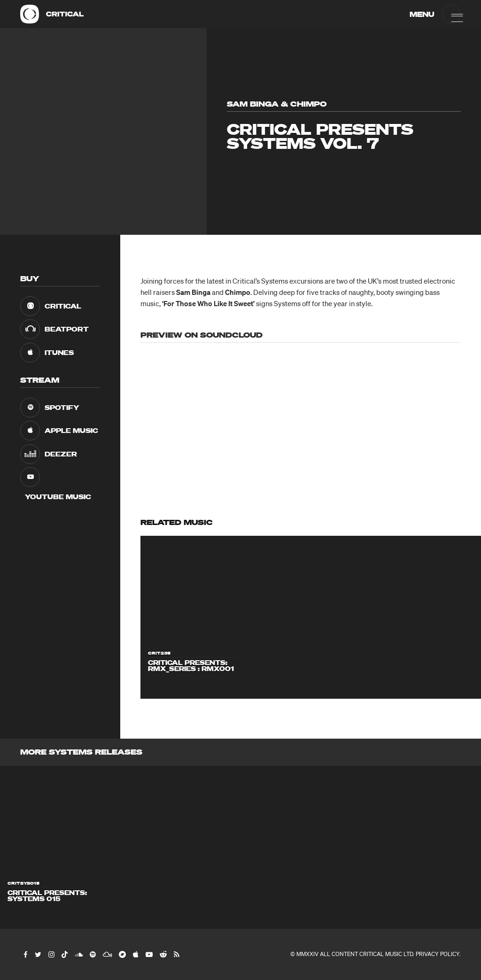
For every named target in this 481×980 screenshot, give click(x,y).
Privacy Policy (438, 954)
